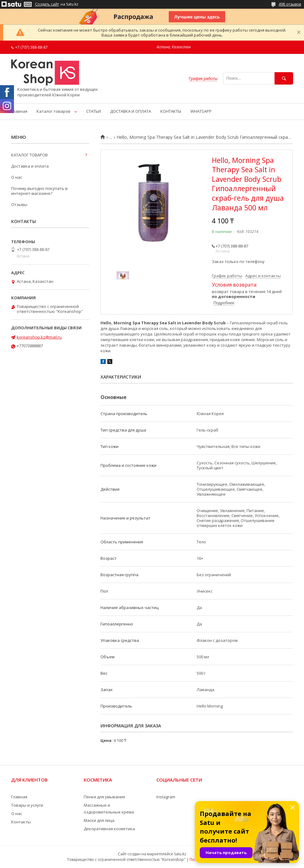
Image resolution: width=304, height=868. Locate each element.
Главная (19, 111)
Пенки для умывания (104, 797)
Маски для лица (99, 820)
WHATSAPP (201, 111)
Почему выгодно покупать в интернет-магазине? (39, 191)
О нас (17, 177)
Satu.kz (180, 854)
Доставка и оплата (30, 166)
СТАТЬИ (94, 111)
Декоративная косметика (109, 829)
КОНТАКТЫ (171, 111)
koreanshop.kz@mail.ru (39, 337)
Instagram (166, 797)
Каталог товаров (54, 111)
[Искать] (284, 78)
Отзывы (19, 204)
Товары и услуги (27, 805)
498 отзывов (290, 4)
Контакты (21, 822)
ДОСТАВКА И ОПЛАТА (131, 111)
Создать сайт (47, 4)
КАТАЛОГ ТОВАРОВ (29, 155)
